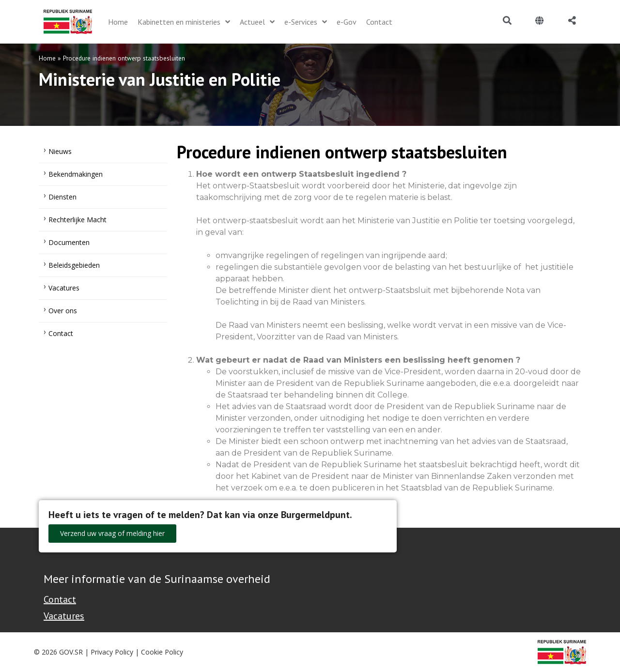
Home (47, 58)
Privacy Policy (112, 652)
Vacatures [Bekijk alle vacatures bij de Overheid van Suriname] (64, 616)
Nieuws (60, 151)
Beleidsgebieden (74, 265)
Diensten (62, 197)
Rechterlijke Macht (77, 220)
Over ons (63, 311)
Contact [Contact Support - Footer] (60, 599)
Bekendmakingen (76, 174)
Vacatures (64, 288)
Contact (61, 333)
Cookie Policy (162, 652)
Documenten (69, 242)
